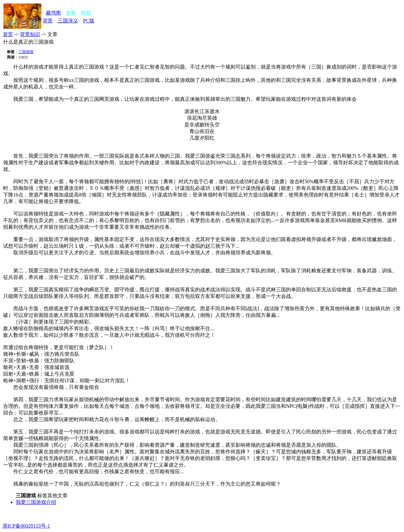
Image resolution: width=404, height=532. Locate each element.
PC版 (89, 21)
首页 (8, 34)
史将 (71, 13)
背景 (48, 21)
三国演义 (68, 21)
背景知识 (30, 34)
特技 (86, 13)
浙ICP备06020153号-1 (26, 526)
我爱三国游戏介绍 (36, 502)
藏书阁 (53, 13)
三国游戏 (26, 52)
